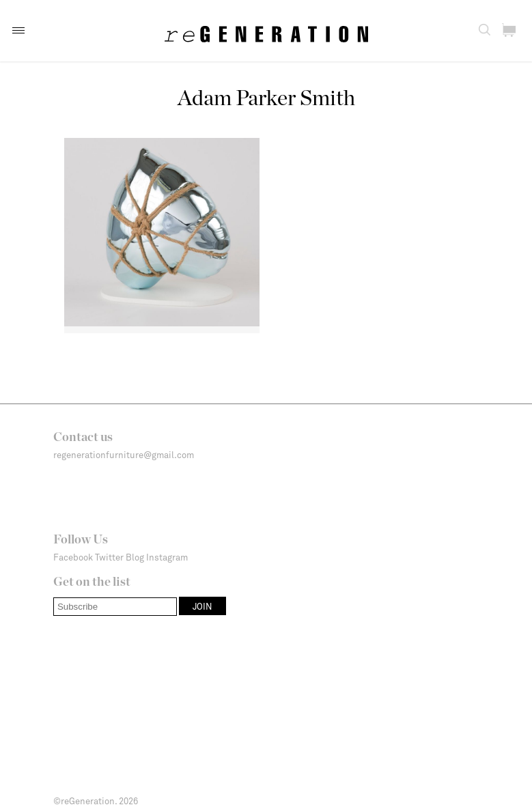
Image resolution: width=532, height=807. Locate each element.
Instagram (167, 557)
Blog (135, 557)
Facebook (73, 557)
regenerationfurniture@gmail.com (124, 455)
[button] (18, 30)
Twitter (109, 557)
